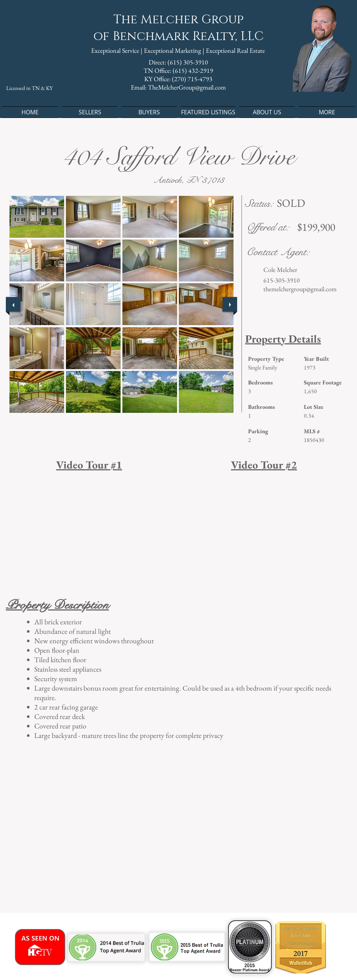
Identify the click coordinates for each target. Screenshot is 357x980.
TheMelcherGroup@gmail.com (187, 87)
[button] (37, 217)
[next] (230, 304)
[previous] (13, 304)
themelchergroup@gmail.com (300, 289)
